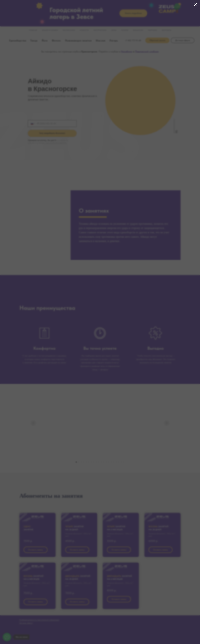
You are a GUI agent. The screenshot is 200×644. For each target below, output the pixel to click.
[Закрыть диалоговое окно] (196, 4)
